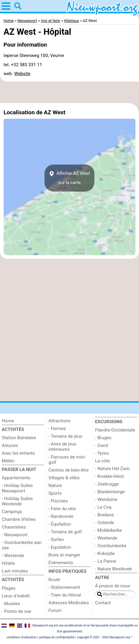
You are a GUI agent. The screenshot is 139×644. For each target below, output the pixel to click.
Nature (55, 486)
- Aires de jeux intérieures (62, 447)
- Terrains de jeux (65, 436)
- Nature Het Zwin (112, 469)
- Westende (13, 556)
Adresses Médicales (69, 603)
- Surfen (56, 540)
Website (22, 74)
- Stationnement (64, 587)
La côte (102, 461)
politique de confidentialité (57, 637)
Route (54, 580)
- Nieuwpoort (15, 535)
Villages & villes (64, 478)
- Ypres (102, 453)
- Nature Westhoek (113, 569)
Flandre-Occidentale (115, 430)
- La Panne (106, 561)
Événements (61, 563)
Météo (8, 461)
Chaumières (14, 527)
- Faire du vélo (62, 509)
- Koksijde (105, 553)
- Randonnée (61, 516)
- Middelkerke (108, 530)
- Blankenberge (110, 492)
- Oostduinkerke (111, 546)
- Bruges (103, 438)
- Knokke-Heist (109, 476)
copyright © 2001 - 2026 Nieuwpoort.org (104, 637)
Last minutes (15, 571)
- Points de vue (16, 611)
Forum (55, 610)
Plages (9, 588)
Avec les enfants (18, 453)
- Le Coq (103, 507)
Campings (12, 512)
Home (8, 421)
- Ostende (105, 523)
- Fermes (57, 429)
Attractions (59, 421)
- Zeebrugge (107, 484)
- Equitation (60, 547)
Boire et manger (64, 555)
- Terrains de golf (65, 532)
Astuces (10, 445)
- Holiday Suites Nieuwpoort (17, 488)
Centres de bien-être (68, 470)
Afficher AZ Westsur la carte (69, 178)
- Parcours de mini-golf (67, 460)
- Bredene (105, 515)
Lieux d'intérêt (16, 596)
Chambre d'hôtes (19, 519)
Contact (103, 603)
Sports (55, 493)
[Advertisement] (69, 92)
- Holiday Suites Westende (17, 501)
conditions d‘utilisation (21, 637)
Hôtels (8, 563)
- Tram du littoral (65, 595)
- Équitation (60, 524)
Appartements (16, 478)
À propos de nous (113, 586)
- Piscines (58, 501)
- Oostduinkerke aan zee (22, 545)
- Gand (102, 445)
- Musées (11, 604)
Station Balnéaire (19, 438)
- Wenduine (106, 499)
